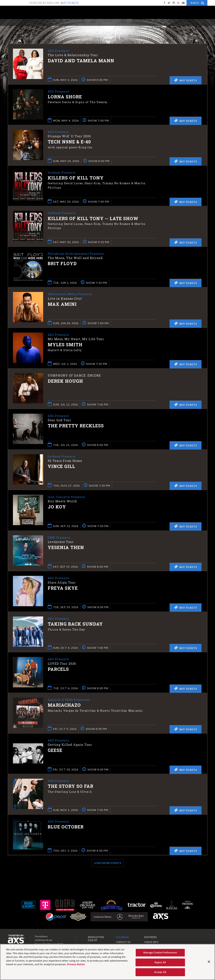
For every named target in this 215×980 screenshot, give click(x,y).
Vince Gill (61, 467)
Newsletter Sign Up (96, 939)
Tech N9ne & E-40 (69, 142)
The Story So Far (71, 786)
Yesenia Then (66, 548)
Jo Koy (57, 507)
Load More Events (108, 863)
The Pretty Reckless (76, 426)
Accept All (160, 972)
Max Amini (62, 304)
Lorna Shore (65, 97)
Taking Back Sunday (75, 624)
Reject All (160, 962)
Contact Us (123, 942)
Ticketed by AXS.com (108, 28)
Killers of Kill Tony (76, 178)
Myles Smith (65, 345)
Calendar (122, 937)
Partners (150, 937)
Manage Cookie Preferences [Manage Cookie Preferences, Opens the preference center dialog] (160, 952)
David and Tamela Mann (81, 61)
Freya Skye (63, 588)
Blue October (66, 827)
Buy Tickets (70, 3)
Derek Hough (65, 381)
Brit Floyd (62, 264)
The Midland (23, 14)
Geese (55, 751)
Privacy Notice (76, 964)
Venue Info (151, 942)
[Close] (209, 962)
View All (202, 27)
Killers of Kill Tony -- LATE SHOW (93, 219)
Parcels (58, 669)
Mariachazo (64, 705)
